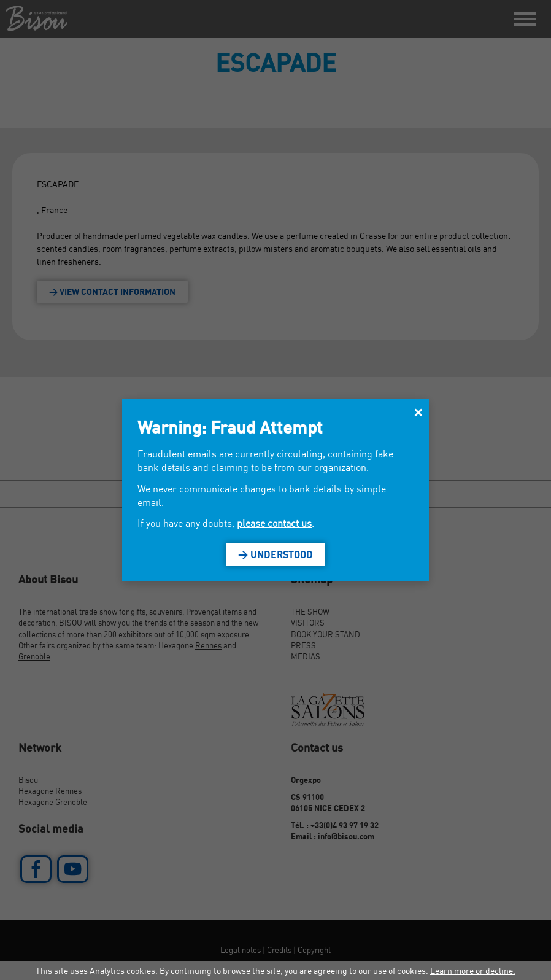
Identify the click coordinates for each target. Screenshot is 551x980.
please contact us (274, 523)
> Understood (275, 554)
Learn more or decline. (473, 970)
